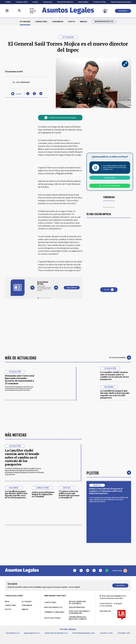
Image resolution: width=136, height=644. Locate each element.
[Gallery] (44, 286)
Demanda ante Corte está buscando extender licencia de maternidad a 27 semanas (20, 380)
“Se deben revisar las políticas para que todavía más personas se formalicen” (69, 495)
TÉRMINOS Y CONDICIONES (54, 612)
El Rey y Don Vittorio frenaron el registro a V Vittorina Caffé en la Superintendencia (106, 491)
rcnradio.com (124, 633)
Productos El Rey (100, 2)
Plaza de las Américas (65, 2)
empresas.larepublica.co (56, 633)
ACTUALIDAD (25, 22)
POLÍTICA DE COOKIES (53, 618)
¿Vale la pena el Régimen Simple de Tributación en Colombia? (43, 494)
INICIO (7, 601)
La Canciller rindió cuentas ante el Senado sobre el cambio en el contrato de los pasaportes (114, 376)
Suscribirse (123, 11)
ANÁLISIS (83, 22)
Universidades (83, 2)
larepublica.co (13, 633)
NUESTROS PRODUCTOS (53, 607)
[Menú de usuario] (105, 11)
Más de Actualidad (21, 358)
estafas (35, 2)
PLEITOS (72, 22)
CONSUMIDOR (58, 22)
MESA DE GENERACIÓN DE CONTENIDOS (77, 602)
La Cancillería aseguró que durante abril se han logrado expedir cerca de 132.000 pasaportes (115, 394)
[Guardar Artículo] (16, 94)
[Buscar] (19, 11)
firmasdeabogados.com (84, 633)
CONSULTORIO (41, 22)
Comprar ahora (110, 178)
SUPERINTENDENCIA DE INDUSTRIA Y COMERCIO (78, 618)
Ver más (109, 290)
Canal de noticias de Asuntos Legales (60, 118)
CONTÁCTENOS (50, 602)
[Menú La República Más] (7, 11)
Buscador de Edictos (104, 21)
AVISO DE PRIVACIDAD (77, 607)
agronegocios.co (32, 633)
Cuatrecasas (48, 2)
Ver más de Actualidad (120, 358)
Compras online (22, 2)
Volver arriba (120, 571)
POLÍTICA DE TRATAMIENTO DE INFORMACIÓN (79, 612)
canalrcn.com (106, 633)
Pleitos (93, 473)
